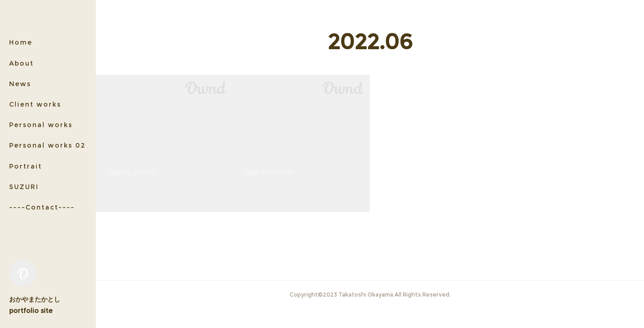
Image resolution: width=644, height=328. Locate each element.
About (21, 63)
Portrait (26, 166)
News (20, 84)
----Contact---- (42, 207)
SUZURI (24, 187)
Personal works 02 (47, 145)
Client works (35, 104)
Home (21, 42)
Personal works (41, 125)
